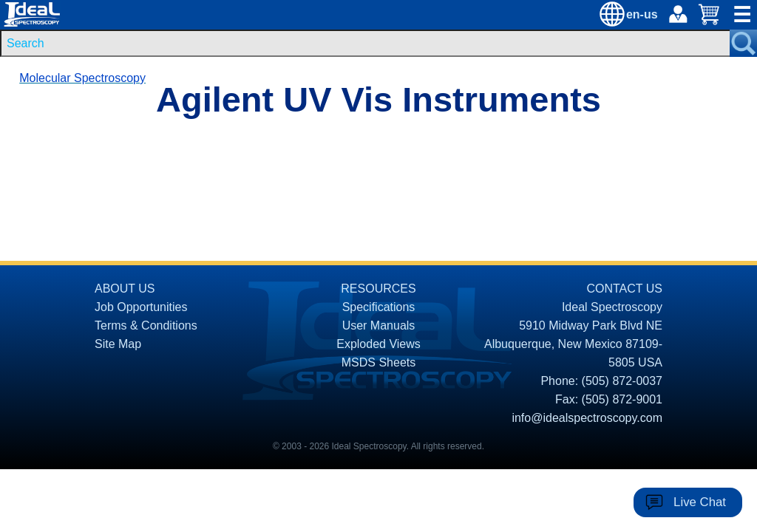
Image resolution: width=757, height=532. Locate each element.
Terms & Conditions (146, 325)
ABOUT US (125, 289)
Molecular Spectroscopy (82, 78)
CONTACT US (624, 289)
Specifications (379, 307)
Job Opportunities (141, 307)
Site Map (118, 344)
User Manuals (379, 325)
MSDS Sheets (378, 362)
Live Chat (700, 502)
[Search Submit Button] (743, 43)
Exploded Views (378, 344)
